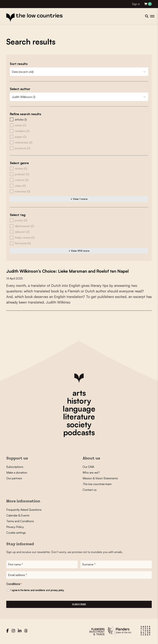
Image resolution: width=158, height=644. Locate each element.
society (79, 424)
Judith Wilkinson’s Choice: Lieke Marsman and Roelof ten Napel (76, 271)
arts (79, 393)
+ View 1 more (79, 199)
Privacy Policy (15, 527)
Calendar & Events (18, 515)
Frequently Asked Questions (24, 510)
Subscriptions (15, 467)
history (79, 401)
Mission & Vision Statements (100, 478)
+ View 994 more (79, 251)
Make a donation (17, 473)
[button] (79, 119)
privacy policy (57, 591)
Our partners (14, 478)
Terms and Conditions (20, 521)
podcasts (79, 432)
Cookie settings (16, 533)
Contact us (90, 490)
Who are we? (91, 473)
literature (79, 417)
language (79, 409)
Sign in (136, 4)
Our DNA (88, 467)
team (97, 484)
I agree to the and (37, 591)
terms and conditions (35, 591)
